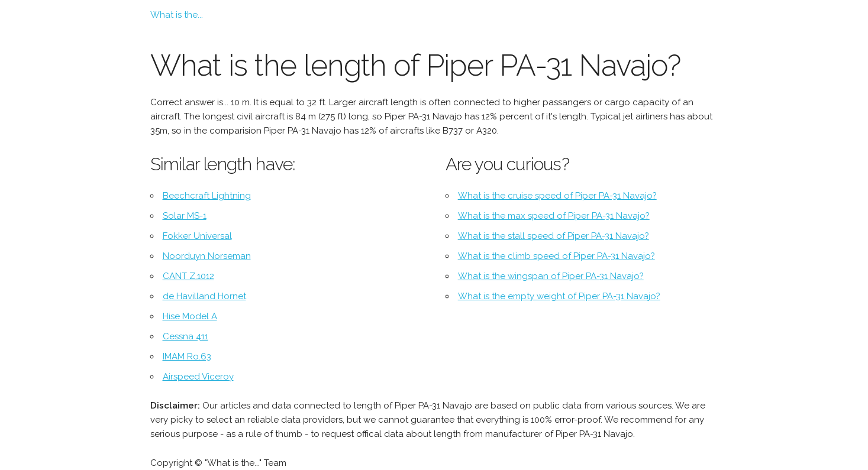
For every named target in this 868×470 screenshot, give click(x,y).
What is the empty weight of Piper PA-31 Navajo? (559, 296)
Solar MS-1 (185, 216)
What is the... (177, 15)
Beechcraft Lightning (207, 196)
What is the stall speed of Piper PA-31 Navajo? (554, 236)
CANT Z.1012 (188, 276)
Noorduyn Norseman (207, 256)
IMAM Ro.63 (187, 356)
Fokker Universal (197, 236)
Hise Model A (190, 316)
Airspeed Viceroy (198, 377)
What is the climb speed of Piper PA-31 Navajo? (556, 256)
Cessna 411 (185, 336)
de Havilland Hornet (204, 296)
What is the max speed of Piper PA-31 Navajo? (554, 216)
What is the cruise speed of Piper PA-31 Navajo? (557, 196)
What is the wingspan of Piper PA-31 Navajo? (551, 276)
